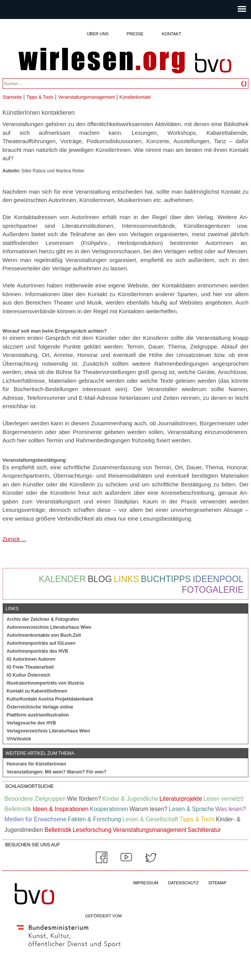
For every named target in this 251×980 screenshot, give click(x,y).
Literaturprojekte (181, 799)
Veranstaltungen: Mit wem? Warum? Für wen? (57, 772)
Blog (100, 579)
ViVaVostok (19, 739)
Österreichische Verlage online (40, 707)
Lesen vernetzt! (224, 799)
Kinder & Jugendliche (130, 799)
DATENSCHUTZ (183, 883)
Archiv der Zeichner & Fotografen (43, 619)
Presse (135, 34)
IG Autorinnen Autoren (31, 659)
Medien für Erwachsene (36, 819)
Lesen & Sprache (191, 809)
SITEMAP (217, 883)
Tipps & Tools (40, 97)
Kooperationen (109, 809)
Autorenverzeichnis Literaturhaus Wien (49, 627)
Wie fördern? (84, 799)
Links (126, 579)
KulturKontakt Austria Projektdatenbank (50, 699)
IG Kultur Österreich (29, 675)
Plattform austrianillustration (38, 715)
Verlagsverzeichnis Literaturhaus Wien (49, 731)
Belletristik (18, 809)
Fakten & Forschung (94, 819)
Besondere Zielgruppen (35, 799)
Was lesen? (231, 809)
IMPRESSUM (146, 883)
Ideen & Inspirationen (60, 809)
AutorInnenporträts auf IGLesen (41, 643)
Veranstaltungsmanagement (86, 97)
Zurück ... (15, 539)
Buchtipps (166, 579)
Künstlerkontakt (135, 97)
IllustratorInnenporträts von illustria (45, 683)
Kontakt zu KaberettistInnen (37, 691)
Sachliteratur (204, 830)
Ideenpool (218, 579)
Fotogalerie (213, 590)
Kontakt (172, 34)
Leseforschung (92, 830)
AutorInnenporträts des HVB (38, 651)
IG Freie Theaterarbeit (30, 667)
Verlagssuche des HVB (31, 723)
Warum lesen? (149, 809)
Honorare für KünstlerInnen (37, 764)
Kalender (62, 579)
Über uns (98, 34)
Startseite (12, 97)
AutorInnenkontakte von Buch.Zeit (44, 635)
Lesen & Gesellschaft (150, 819)
